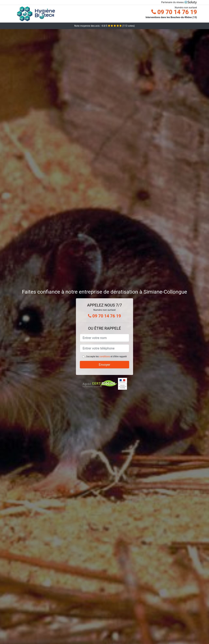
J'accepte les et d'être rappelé (106, 356)
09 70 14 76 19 (174, 12)
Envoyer (104, 365)
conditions (105, 356)
